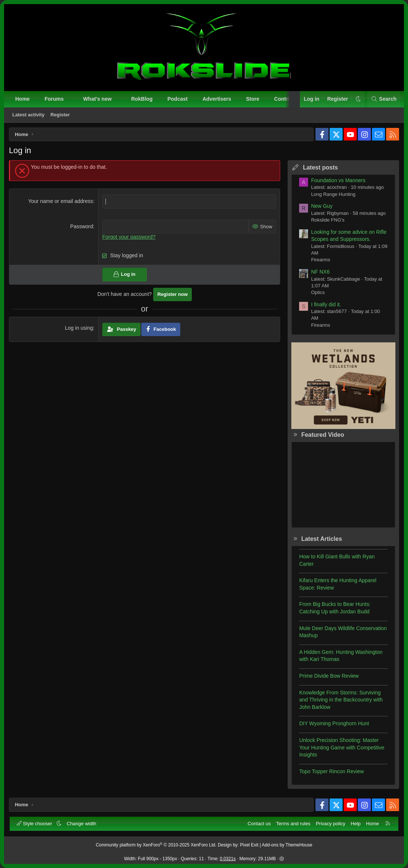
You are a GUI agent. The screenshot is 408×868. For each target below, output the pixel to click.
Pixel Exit (249, 845)
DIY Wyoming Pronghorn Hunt (333, 725)
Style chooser (35, 824)
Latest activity (28, 115)
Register (60, 115)
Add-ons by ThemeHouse (287, 845)
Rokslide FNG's (327, 221)
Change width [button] (82, 824)
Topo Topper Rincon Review (331, 772)
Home (22, 99)
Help (356, 824)
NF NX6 (320, 272)
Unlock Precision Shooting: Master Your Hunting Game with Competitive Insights (341, 748)
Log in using (80, 329)
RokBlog (142, 99)
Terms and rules (293, 824)
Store (253, 99)
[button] (70, 99)
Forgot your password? (129, 238)
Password (82, 227)
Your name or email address (61, 202)
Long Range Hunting (332, 195)
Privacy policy (331, 824)
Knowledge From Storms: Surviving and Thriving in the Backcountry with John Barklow (340, 701)
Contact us (259, 824)
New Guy (321, 207)
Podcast (177, 99)
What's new (97, 99)
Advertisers (217, 99)
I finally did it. (325, 305)
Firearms (320, 260)
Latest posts (320, 168)
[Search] (384, 99)
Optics (317, 293)
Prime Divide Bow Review (328, 677)
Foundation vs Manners (337, 181)
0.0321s (228, 859)
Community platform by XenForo (156, 845)
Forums (54, 99)
